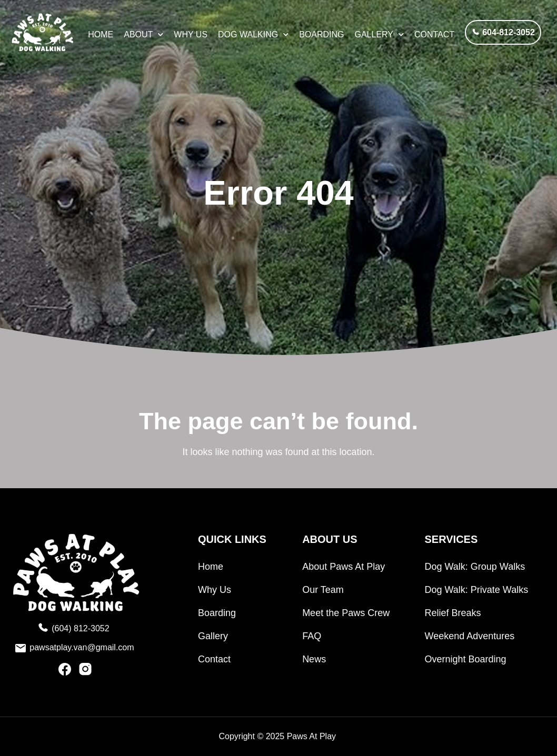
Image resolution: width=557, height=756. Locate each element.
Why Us (191, 34)
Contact (434, 34)
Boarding (321, 34)
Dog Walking (253, 35)
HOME (101, 34)
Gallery (380, 35)
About (143, 35)
